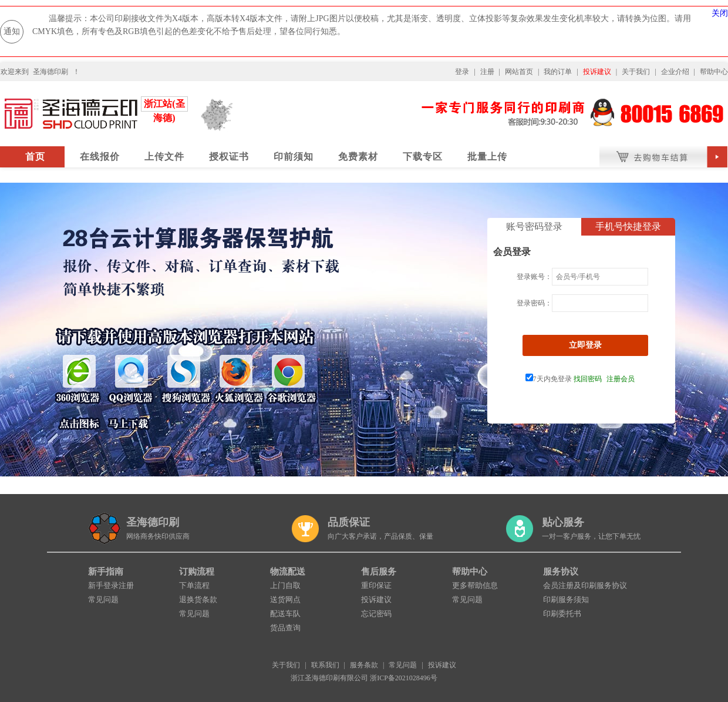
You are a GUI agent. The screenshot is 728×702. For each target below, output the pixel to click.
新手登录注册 (111, 585)
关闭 (720, 13)
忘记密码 (376, 614)
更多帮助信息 (475, 585)
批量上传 (487, 157)
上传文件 (164, 157)
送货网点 (285, 599)
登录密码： (534, 303)
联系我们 (325, 665)
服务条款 (364, 665)
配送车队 (285, 614)
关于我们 (636, 72)
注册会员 (621, 379)
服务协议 (561, 572)
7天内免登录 (549, 379)
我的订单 (558, 72)
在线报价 (100, 157)
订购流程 (197, 572)
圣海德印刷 (50, 72)
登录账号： (534, 277)
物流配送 (288, 572)
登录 (462, 72)
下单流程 (194, 585)
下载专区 (423, 157)
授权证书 (229, 157)
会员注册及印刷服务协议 (585, 585)
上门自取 (285, 585)
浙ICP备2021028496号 (404, 678)
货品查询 (285, 628)
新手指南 (106, 572)
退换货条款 (198, 599)
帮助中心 (714, 72)
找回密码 (588, 379)
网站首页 (519, 72)
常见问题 (103, 599)
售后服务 (379, 572)
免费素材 (358, 157)
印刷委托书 (562, 614)
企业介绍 (675, 72)
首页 (35, 157)
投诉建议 (597, 72)
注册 (487, 72)
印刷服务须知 (566, 599)
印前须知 (294, 157)
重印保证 (376, 585)
